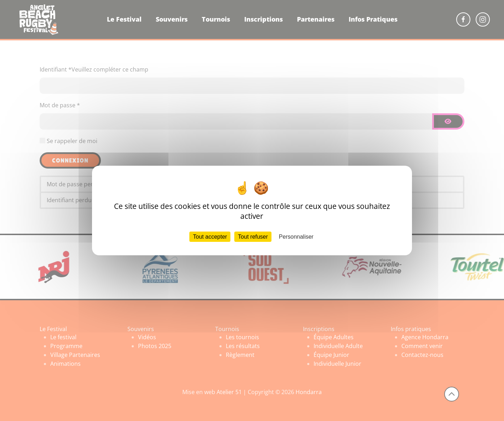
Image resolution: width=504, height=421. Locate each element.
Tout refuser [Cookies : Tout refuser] (253, 237)
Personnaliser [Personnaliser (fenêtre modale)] (296, 237)
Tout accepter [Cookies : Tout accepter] (210, 237)
